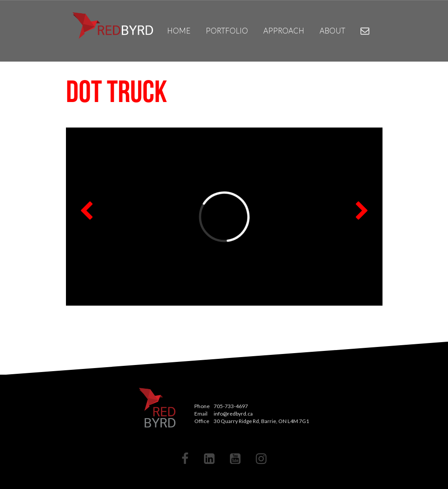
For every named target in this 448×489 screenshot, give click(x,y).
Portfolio (227, 31)
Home (179, 31)
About (332, 31)
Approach (284, 31)
